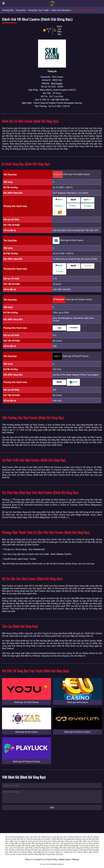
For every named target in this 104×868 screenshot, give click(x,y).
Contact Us (39, 859)
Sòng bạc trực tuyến (39, 10)
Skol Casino (57, 83)
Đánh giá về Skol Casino (85, 10)
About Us (29, 859)
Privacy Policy (52, 859)
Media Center (65, 859)
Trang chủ (21, 10)
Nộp (52, 807)
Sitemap (75, 859)
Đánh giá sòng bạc (61, 10)
